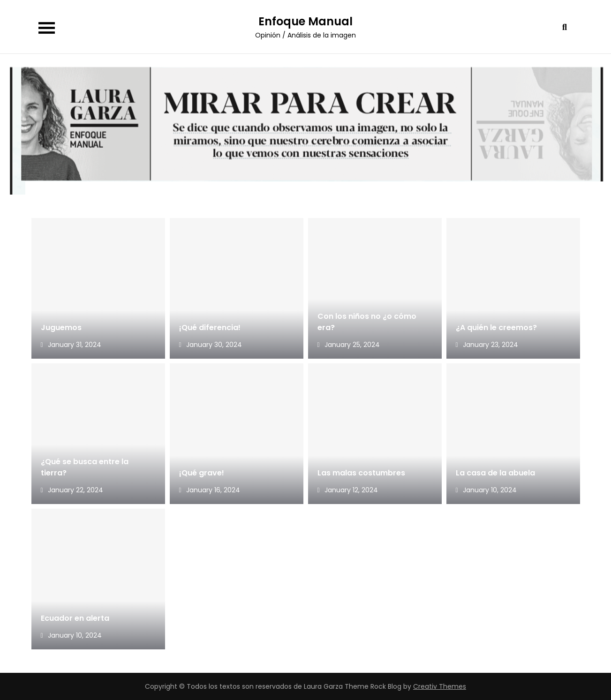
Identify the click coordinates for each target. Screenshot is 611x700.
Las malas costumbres (361, 473)
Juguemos (61, 327)
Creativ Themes (440, 686)
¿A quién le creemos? (496, 327)
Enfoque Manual (305, 21)
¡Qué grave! (202, 473)
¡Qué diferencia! (210, 327)
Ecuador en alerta (75, 618)
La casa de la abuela (496, 473)
